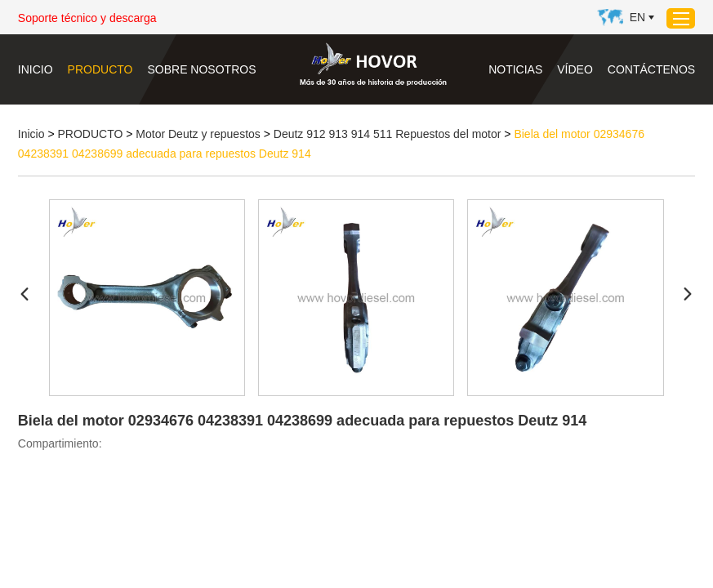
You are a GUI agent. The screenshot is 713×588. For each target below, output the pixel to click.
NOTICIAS (515, 69)
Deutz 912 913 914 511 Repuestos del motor (388, 134)
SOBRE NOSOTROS (201, 69)
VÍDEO (575, 69)
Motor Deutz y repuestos (198, 134)
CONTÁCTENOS (651, 69)
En (637, 17)
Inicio (36, 69)
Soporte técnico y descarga (87, 18)
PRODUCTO (100, 69)
